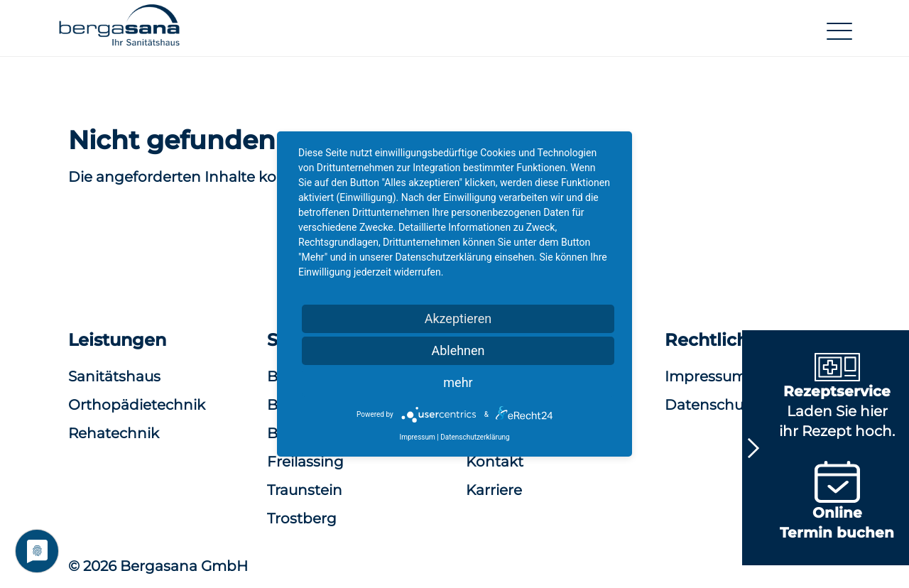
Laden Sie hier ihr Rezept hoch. (837, 399)
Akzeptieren (458, 318)
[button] (119, 31)
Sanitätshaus (114, 376)
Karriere (494, 490)
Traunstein (305, 490)
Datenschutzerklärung (475, 437)
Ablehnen (458, 350)
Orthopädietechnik (137, 405)
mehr (458, 382)
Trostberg (302, 518)
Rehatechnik (114, 433)
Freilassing (305, 462)
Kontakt (495, 462)
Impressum (417, 437)
